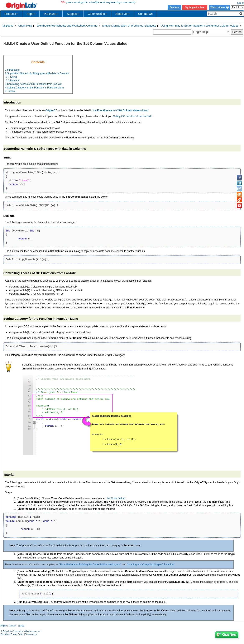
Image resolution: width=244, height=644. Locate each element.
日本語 (21, 626)
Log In (241, 3)
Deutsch (12, 626)
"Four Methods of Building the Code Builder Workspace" (90, 565)
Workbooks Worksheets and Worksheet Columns (67, 26)
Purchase (51, 14)
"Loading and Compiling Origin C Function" (151, 565)
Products (11, 14)
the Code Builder (116, 498)
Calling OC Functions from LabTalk (132, 116)
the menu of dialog (121, 110)
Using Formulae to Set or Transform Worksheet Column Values (200, 26)
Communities (97, 14)
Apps (31, 14)
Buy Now (174, 7)
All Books (8, 26)
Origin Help (25, 26)
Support (73, 14)
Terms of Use (31, 634)
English (3, 626)
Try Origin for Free (195, 7)
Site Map (5, 634)
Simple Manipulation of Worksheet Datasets (129, 26)
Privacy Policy (17, 634)
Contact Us (145, 14)
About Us (123, 14)
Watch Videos (219, 7)
